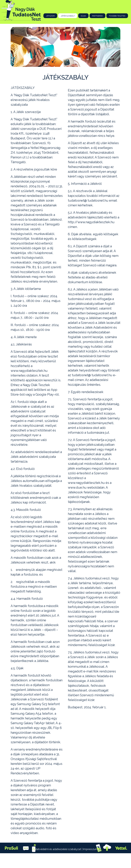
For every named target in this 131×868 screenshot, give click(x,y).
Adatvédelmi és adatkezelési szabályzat (58, 849)
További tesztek (117, 16)
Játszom (50, 16)
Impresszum (91, 849)
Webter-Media (81, 860)
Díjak (83, 16)
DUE (56, 860)
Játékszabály (68, 16)
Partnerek (97, 16)
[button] (19, 47)
